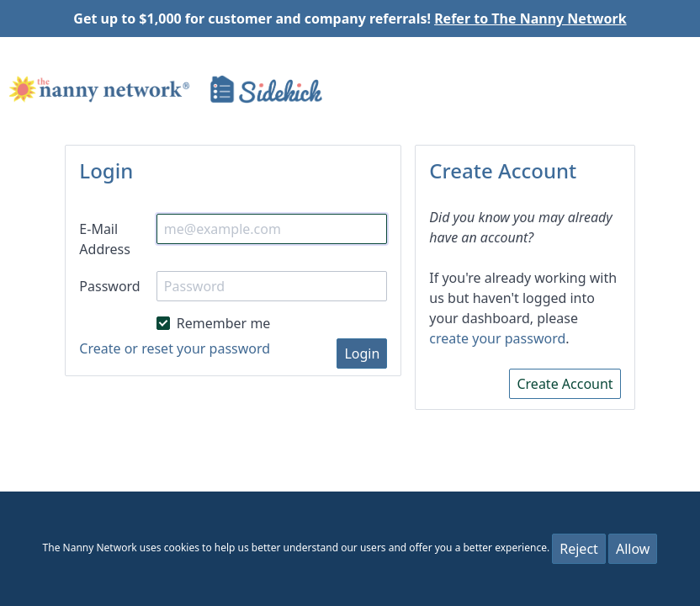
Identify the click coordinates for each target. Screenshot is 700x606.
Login (362, 353)
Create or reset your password (175, 348)
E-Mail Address (105, 239)
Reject (579, 549)
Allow (633, 549)
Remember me (214, 322)
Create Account (565, 384)
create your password (497, 338)
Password (109, 286)
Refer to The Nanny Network (530, 19)
